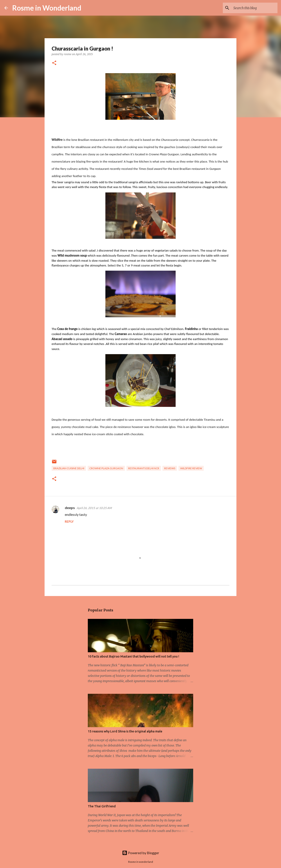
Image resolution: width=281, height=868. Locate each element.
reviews (170, 468)
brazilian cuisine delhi (69, 468)
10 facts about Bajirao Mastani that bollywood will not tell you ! (133, 656)
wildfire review (191, 468)
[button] (54, 63)
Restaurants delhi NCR (144, 468)
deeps (70, 508)
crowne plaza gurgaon (106, 468)
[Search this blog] (254, 8)
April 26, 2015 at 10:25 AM (94, 508)
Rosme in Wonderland (47, 8)
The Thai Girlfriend (102, 806)
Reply (69, 521)
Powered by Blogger (141, 853)
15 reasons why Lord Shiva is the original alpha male (125, 731)
